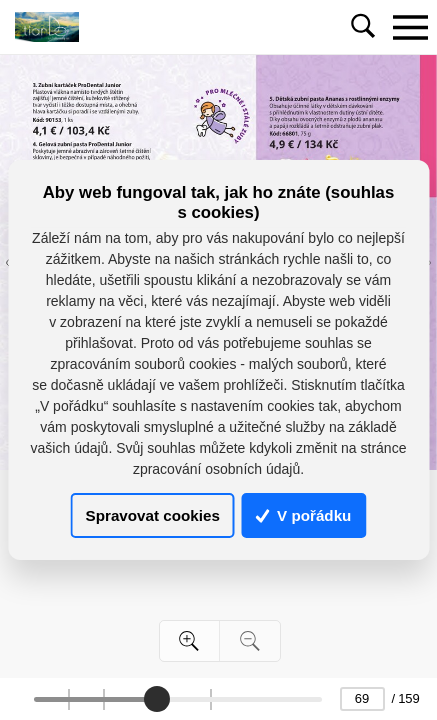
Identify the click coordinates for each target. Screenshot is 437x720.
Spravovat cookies (153, 515)
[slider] (156, 699)
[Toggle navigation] (410, 27)
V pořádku (304, 515)
